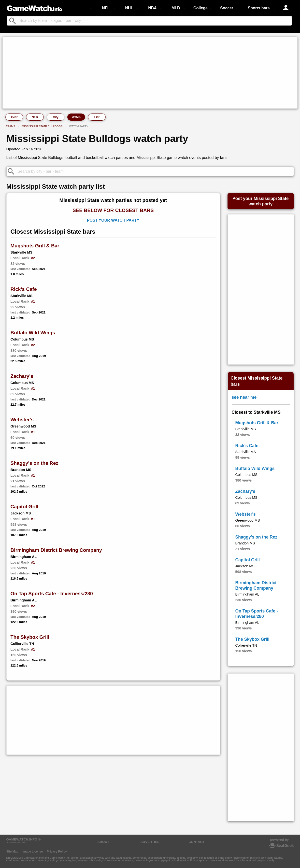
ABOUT (103, 842)
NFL (106, 8)
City (56, 117)
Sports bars (259, 8)
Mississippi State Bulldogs (42, 126)
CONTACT (196, 842)
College (200, 8)
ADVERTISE (150, 842)
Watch (76, 117)
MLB (176, 8)
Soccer (227, 8)
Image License (33, 852)
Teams (11, 126)
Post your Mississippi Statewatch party (261, 201)
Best (14, 117)
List (97, 117)
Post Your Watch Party (113, 220)
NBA (152, 8)
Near (35, 117)
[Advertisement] (150, 73)
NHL (129, 8)
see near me (244, 397)
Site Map (12, 852)
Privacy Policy (57, 852)
